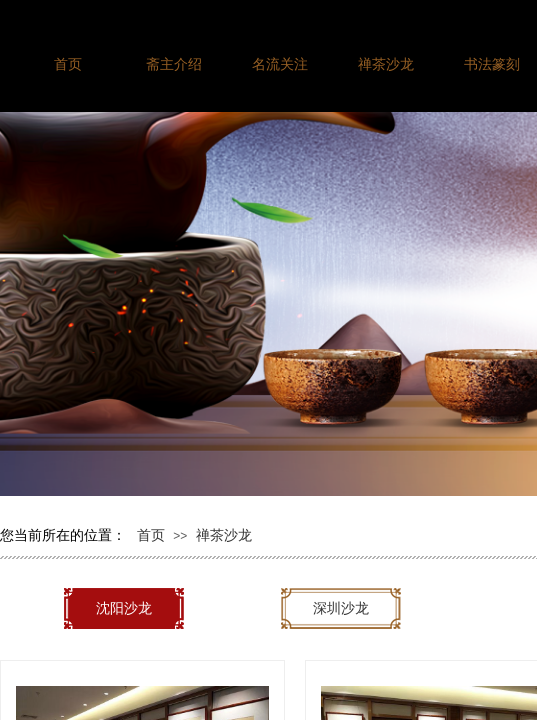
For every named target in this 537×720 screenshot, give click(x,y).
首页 (151, 535)
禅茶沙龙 (224, 535)
